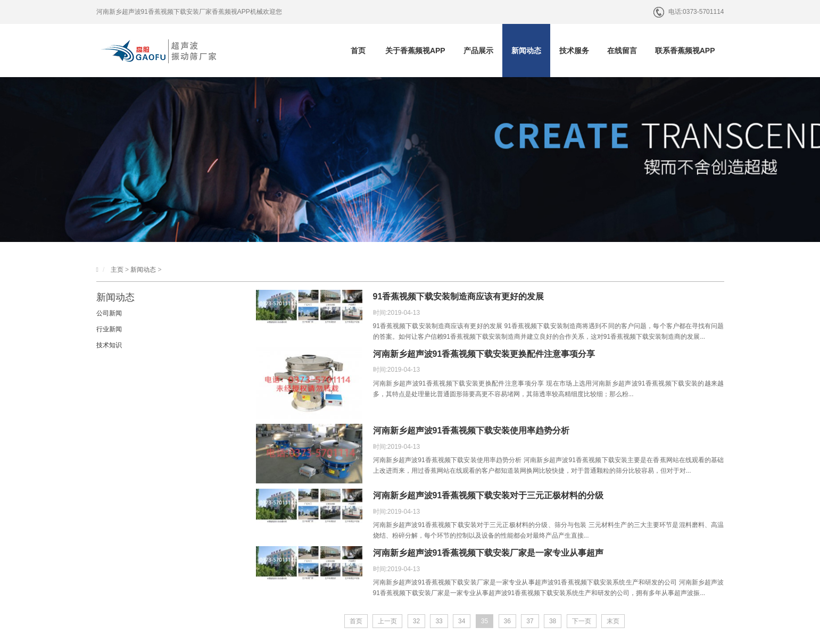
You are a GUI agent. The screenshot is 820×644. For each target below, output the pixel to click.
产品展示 (478, 51)
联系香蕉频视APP (685, 51)
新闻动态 (526, 51)
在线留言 (622, 51)
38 (553, 621)
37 (530, 621)
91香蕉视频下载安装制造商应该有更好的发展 (459, 296)
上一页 (387, 621)
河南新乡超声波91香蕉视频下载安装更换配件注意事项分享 (484, 354)
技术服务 (574, 51)
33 (439, 621)
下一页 (582, 621)
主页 (117, 270)
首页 (358, 51)
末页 (613, 621)
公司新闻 (109, 313)
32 (416, 621)
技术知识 (109, 345)
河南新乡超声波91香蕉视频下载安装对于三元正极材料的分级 (488, 495)
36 (507, 621)
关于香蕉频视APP (415, 51)
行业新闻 (109, 329)
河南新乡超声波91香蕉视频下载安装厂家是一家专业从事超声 (488, 553)
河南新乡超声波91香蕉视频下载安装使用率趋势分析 (471, 430)
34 (462, 621)
